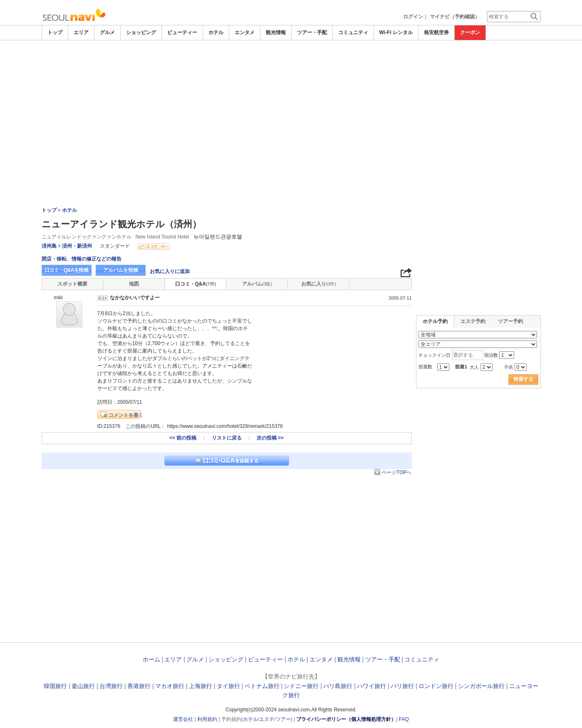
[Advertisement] (291, 103)
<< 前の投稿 (183, 438)
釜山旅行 (83, 686)
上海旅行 (201, 686)
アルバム (257, 284)
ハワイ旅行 (371, 686)
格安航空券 (436, 32)
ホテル (216, 32)
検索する (523, 379)
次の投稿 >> (270, 438)
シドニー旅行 (301, 686)
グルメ (107, 32)
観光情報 (276, 32)
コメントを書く (126, 415)
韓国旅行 (55, 686)
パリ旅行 (402, 686)
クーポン (470, 32)
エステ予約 (473, 321)
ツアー (283, 719)
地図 (134, 284)
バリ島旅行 (338, 686)
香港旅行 (139, 686)
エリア (81, 32)
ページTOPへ (396, 472)
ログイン (413, 17)
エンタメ (245, 32)
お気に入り (319, 284)
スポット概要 (72, 284)
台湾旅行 (111, 686)
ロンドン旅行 (436, 686)
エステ (267, 719)
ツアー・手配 (312, 32)
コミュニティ (353, 32)
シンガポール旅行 (481, 686)
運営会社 (183, 719)
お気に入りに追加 (170, 271)
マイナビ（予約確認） (455, 17)
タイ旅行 (228, 686)
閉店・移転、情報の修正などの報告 (82, 259)
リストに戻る (227, 438)
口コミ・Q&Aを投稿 (67, 270)
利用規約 (207, 719)
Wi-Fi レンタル (396, 32)
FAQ (404, 719)
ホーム (151, 659)
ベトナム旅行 (262, 686)
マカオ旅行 (170, 686)
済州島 (49, 246)
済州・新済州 (77, 246)
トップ (55, 32)
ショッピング (141, 32)
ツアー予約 (510, 321)
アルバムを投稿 (121, 270)
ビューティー (182, 32)
